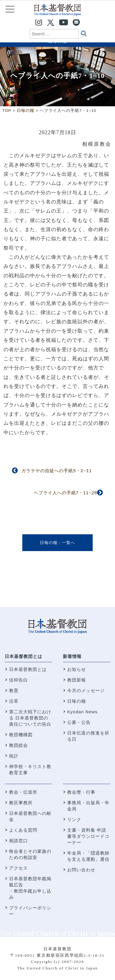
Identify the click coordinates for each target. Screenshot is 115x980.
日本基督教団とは (23, 656)
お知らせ (77, 669)
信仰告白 (18, 680)
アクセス (18, 868)
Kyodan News (82, 712)
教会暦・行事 (81, 792)
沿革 (14, 701)
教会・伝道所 (23, 792)
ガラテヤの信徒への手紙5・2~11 (56, 471)
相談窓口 (18, 841)
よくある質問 (23, 830)
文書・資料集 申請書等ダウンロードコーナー (88, 836)
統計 (14, 756)
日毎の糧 (49, 543)
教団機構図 (21, 735)
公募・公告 (79, 722)
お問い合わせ (81, 870)
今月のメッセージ (86, 690)
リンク (74, 819)
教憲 (14, 690)
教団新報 (77, 680)
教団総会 (18, 745)
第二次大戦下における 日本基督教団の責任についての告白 (30, 718)
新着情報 (72, 656)
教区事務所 (21, 803)
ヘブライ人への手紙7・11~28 (65, 493)
